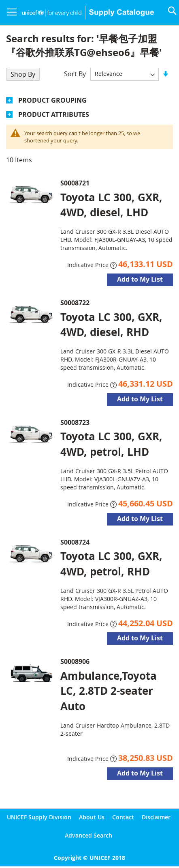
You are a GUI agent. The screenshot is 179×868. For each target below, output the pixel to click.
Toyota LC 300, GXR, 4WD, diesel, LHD (111, 205)
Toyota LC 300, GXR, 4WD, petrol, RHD (111, 563)
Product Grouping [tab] (52, 100)
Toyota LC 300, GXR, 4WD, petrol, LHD (111, 444)
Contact (123, 817)
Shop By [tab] (23, 74)
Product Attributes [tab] (54, 114)
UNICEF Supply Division (39, 817)
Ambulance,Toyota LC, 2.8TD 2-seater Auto (109, 691)
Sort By (75, 73)
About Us (92, 817)
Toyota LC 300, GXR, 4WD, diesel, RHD (111, 324)
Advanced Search (88, 835)
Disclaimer (156, 817)
